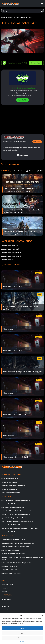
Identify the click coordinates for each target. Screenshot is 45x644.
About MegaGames (7, 584)
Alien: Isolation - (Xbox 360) (10, 245)
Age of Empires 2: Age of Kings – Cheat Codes (15, 518)
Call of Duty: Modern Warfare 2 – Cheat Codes (16, 500)
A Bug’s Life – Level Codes (9, 570)
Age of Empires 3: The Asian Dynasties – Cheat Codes (18, 521)
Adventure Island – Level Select (11, 573)
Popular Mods (6, 606)
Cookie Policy (22, 642)
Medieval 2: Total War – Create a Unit (13, 554)
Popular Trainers (7, 603)
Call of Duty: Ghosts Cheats (10, 479)
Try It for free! (36, 63)
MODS (29, 171)
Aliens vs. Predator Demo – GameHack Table (15, 547)
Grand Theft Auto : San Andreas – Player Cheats (16, 563)
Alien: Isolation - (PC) (8, 259)
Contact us (5, 588)
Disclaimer (5, 591)
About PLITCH (23, 100)
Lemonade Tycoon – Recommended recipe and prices (18, 543)
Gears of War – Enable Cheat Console (13, 507)
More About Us (23, 155)
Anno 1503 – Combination (9, 566)
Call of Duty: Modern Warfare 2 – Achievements (16, 511)
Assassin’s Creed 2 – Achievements (12, 504)
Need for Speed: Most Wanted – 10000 (13, 540)
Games (10, 17)
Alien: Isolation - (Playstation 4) (11, 256)
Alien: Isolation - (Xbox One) (10, 249)
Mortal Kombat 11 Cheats (9, 489)
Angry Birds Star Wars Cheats (11, 493)
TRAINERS (18, 171)
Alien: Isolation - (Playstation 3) (11, 252)
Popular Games (6, 599)
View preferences (23, 638)
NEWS (6, 171)
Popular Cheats (6, 610)
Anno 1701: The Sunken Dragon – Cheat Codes (16, 514)
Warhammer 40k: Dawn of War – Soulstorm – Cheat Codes (20, 528)
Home (3, 17)
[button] (42, 615)
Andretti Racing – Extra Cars (10, 550)
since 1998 (37, 142)
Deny (23, 633)
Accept (22, 628)
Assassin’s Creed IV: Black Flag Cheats (13, 486)
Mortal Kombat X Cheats (9, 482)
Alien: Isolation (20, 17)
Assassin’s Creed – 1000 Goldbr (11, 525)
